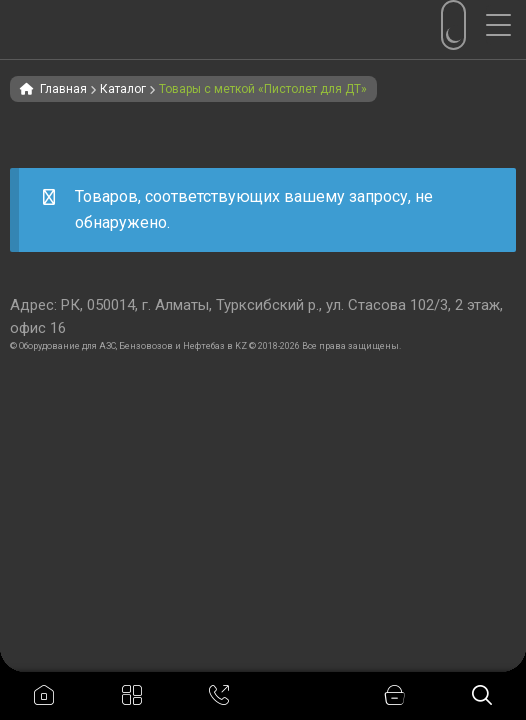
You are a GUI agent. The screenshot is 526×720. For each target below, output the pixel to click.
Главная (63, 89)
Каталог (123, 89)
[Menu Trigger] (506, 25)
